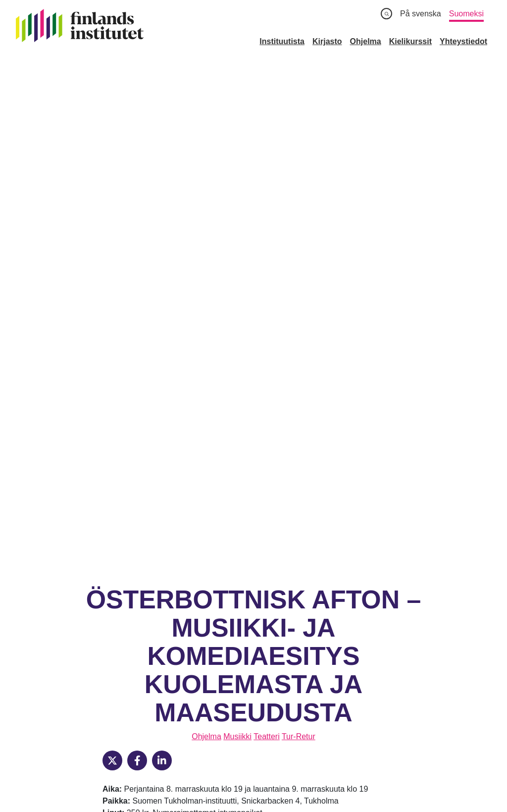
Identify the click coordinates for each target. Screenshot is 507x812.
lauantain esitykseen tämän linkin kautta (192, 341)
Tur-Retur (299, 241)
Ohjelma (206, 241)
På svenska (421, 14)
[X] (112, 265)
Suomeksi (466, 14)
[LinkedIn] (162, 265)
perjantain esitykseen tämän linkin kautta (193, 329)
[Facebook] (137, 265)
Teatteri (266, 241)
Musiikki (237, 241)
